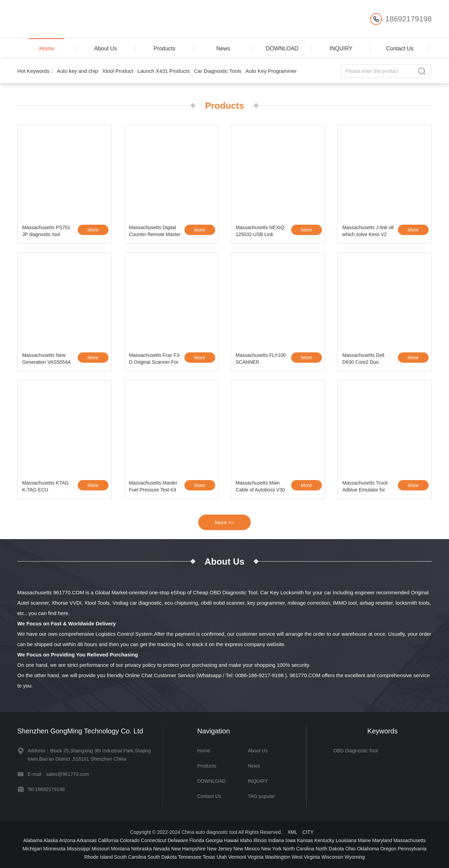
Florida (197, 840)
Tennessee (190, 857)
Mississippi (79, 849)
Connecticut (154, 840)
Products (164, 48)
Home (47, 48)
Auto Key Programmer (271, 71)
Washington (278, 857)
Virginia (256, 857)
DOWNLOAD (282, 48)
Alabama (33, 840)
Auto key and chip (77, 71)
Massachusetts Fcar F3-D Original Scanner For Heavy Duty (155, 360)
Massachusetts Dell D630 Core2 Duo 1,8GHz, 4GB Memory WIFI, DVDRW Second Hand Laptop (367, 360)
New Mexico (247, 849)
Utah (222, 857)
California (108, 840)
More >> (224, 522)
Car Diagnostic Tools (217, 71)
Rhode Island (99, 857)
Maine (364, 840)
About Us (106, 48)
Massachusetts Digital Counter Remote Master (155, 231)
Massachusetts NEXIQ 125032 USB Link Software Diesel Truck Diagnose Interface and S (261, 232)
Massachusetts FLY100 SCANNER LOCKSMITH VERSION (261, 360)
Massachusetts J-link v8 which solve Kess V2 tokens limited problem (368, 232)
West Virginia (306, 857)
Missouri (101, 849)
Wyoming (355, 857)
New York (271, 849)
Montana (120, 849)
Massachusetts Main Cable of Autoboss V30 (260, 486)
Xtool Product (118, 71)
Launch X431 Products (164, 71)
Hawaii (231, 840)
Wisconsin (332, 857)
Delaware (178, 840)
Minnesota (54, 849)
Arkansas (87, 840)
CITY (308, 832)
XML (292, 832)
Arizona (67, 840)
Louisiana (346, 840)
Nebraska (142, 849)
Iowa (290, 840)
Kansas (305, 840)
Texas (209, 857)
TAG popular (261, 796)
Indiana (276, 840)
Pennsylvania (412, 849)
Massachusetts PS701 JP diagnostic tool (46, 231)
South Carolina (130, 857)
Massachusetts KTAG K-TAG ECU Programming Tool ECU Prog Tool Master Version (47, 487)
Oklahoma (368, 849)
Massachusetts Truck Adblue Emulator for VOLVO (365, 487)
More (93, 230)
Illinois (260, 840)
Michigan (32, 849)
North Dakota (329, 849)
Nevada (161, 849)
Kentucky (324, 840)
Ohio (351, 849)
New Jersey (219, 849)
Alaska (51, 840)
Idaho (246, 840)
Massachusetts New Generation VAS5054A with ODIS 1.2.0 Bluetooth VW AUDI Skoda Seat (46, 360)
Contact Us (400, 48)
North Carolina (298, 849)
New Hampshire (189, 849)
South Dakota (162, 857)
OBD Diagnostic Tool (356, 751)
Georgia (214, 840)
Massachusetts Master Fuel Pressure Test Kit (153, 486)
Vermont (237, 857)
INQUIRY (341, 48)
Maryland (382, 840)
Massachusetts (409, 840)
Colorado (130, 840)
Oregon (388, 849)
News (223, 48)
